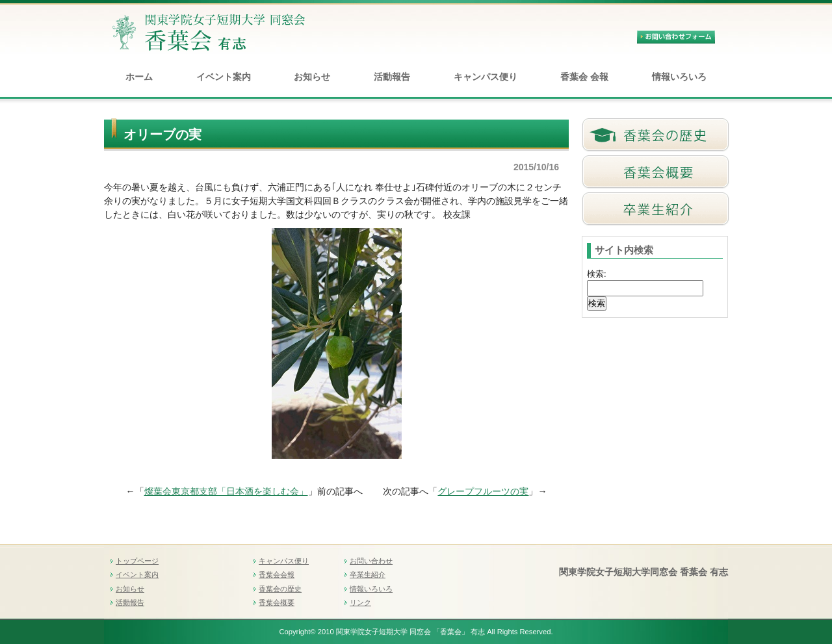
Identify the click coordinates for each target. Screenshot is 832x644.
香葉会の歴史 (280, 589)
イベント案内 (224, 77)
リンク (360, 602)
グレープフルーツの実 (483, 491)
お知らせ (312, 77)
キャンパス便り (486, 77)
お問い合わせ (371, 561)
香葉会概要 (277, 602)
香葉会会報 (277, 574)
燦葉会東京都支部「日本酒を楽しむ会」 (226, 491)
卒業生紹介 (368, 574)
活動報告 (392, 77)
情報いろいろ (679, 77)
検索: (597, 274)
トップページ (137, 561)
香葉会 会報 (584, 77)
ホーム (139, 77)
